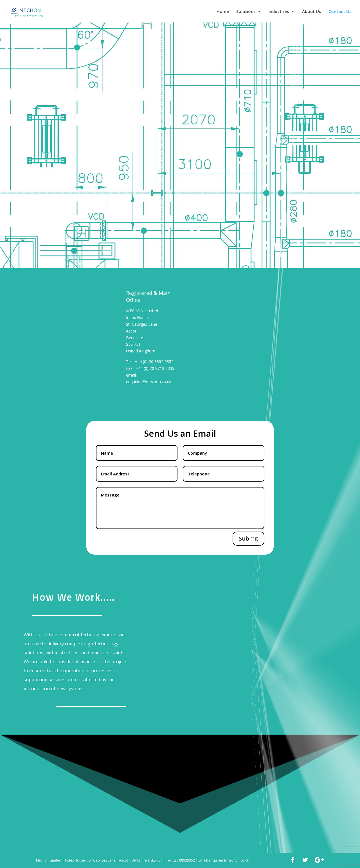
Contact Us (340, 12)
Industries (279, 12)
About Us (312, 12)
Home (223, 12)
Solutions (246, 12)
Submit (248, 538)
